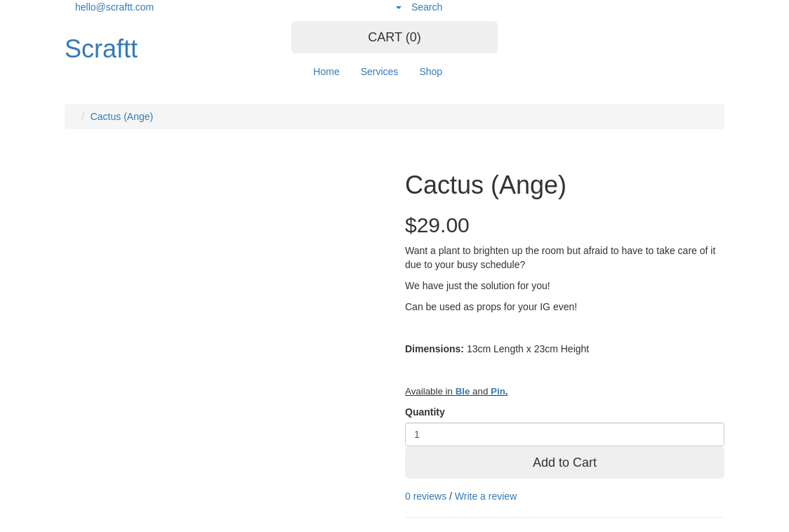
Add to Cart (565, 463)
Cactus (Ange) (122, 117)
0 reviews (426, 496)
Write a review (486, 496)
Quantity (425, 412)
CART (394, 37)
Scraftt (101, 49)
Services (380, 72)
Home (326, 72)
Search (427, 7)
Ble (463, 391)
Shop (431, 72)
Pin (498, 391)
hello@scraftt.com (114, 7)
